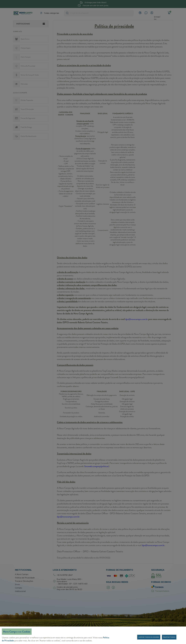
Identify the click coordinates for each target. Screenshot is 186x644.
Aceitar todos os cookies (149, 637)
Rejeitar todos (169, 637)
